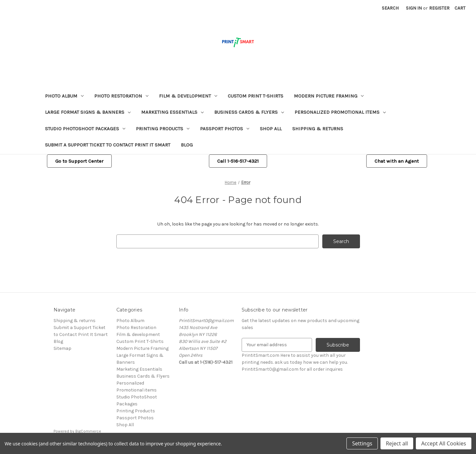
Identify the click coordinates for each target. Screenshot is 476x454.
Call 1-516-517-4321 (238, 161)
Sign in (414, 8)
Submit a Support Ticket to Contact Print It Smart (108, 145)
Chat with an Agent (397, 161)
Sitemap (62, 348)
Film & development (188, 96)
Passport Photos (225, 129)
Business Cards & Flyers (249, 112)
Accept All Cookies (444, 443)
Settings (362, 443)
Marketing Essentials (172, 112)
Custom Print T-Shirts (256, 96)
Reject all (397, 443)
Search (390, 8)
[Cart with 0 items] (460, 8)
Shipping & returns (318, 129)
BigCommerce (88, 431)
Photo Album (64, 96)
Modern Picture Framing (329, 96)
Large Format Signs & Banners (88, 112)
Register (439, 8)
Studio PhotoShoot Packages (85, 129)
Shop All (271, 129)
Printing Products (163, 129)
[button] (79, 161)
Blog (187, 145)
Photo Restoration (121, 96)
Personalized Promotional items (340, 112)
